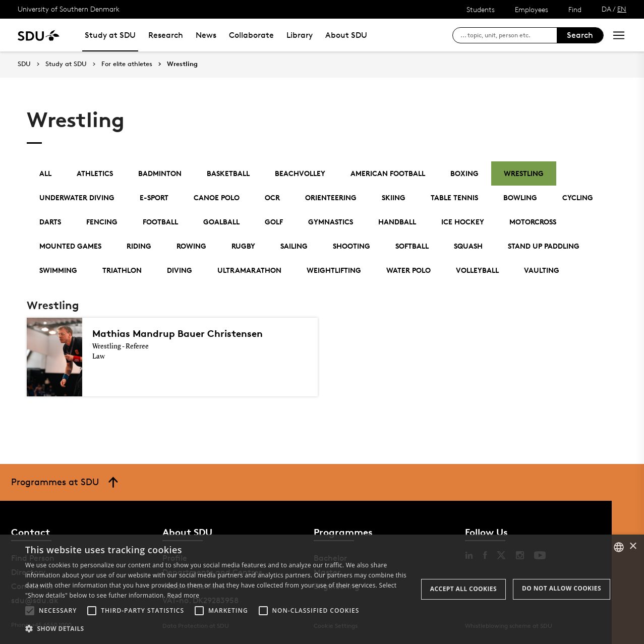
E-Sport (154, 197)
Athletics (95, 173)
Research (166, 35)
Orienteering (331, 197)
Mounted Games (70, 246)
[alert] (322, 589)
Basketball (228, 173)
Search (580, 35)
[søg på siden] (509, 35)
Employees (532, 9)
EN (622, 9)
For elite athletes (127, 64)
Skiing (394, 197)
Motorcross (533, 222)
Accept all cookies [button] (463, 589)
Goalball (221, 222)
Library (300, 35)
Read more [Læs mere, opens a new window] (183, 595)
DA (606, 9)
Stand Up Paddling (544, 246)
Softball (412, 246)
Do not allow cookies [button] (562, 588)
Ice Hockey (463, 222)
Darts (50, 222)
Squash (468, 246)
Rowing (191, 246)
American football (388, 173)
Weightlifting (334, 270)
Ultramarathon (249, 270)
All (45, 173)
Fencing (102, 222)
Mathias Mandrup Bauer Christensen (178, 333)
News (206, 35)
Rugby (243, 246)
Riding (139, 246)
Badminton (160, 173)
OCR (272, 197)
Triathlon (122, 270)
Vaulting (542, 270)
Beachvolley (300, 173)
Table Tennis (454, 197)
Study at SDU (110, 35)
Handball (397, 222)
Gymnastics (331, 222)
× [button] (633, 546)
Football (160, 222)
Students (481, 9)
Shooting (352, 246)
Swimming (58, 270)
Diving (180, 270)
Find (575, 9)
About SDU (346, 35)
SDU (24, 64)
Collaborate (251, 35)
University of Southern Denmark (69, 9)
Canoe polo (217, 197)
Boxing (464, 173)
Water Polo (408, 270)
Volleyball (477, 270)
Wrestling (182, 64)
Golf (274, 222)
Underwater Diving (77, 197)
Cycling (578, 197)
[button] (30, 611)
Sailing (294, 246)
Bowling (520, 197)
